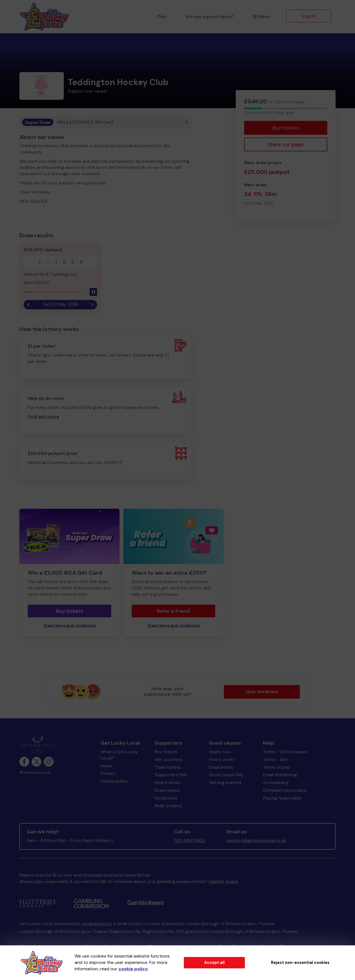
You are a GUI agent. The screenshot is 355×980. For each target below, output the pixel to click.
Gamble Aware (223, 881)
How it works (168, 782)
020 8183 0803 (189, 840)
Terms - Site (275, 759)
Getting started (225, 782)
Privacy (108, 773)
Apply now (220, 752)
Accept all (214, 963)
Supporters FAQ (171, 775)
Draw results (168, 790)
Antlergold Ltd (97, 924)
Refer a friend (173, 611)
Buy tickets (286, 128)
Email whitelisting (280, 775)
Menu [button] (261, 16)
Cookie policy (114, 781)
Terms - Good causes (285, 752)
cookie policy (133, 969)
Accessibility (276, 782)
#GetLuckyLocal (35, 772)
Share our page (286, 144)
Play (162, 16)
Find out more (43, 417)
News (106, 766)
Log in (309, 16)
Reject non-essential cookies (300, 963)
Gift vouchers (168, 759)
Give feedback (262, 692)
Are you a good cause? (210, 16)
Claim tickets (168, 767)
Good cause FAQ (226, 775)
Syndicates (166, 798)
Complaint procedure (285, 790)
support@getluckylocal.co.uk (256, 840)
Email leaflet (221, 767)
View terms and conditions (70, 626)
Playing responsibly (282, 798)
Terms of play (277, 767)
